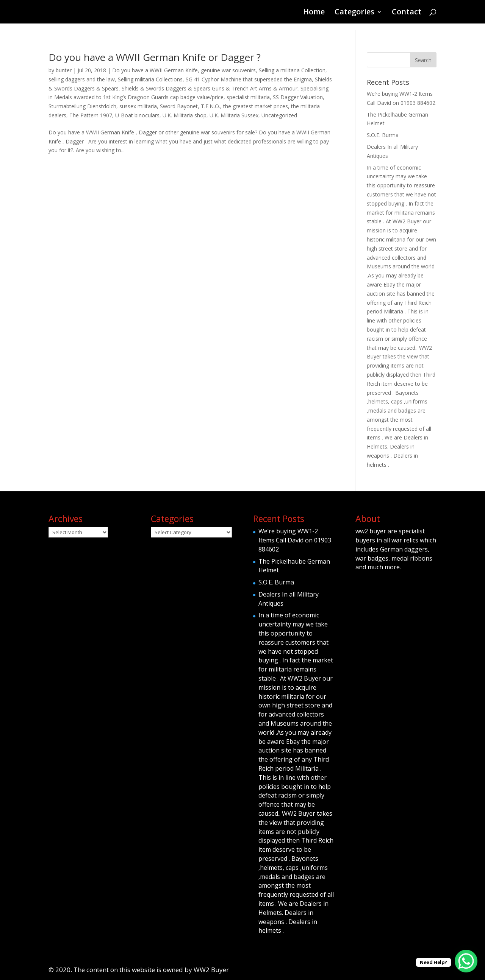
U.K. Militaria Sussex (234, 115)
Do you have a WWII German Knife (155, 70)
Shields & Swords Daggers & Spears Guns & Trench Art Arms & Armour (210, 88)
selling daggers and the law (82, 79)
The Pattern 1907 (91, 115)
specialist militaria (248, 97)
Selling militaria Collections (150, 79)
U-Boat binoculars (137, 115)
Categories (354, 13)
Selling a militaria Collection (292, 70)
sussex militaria (138, 106)
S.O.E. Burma (383, 135)
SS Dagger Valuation (298, 97)
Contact (407, 13)
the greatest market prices (256, 106)
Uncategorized (279, 115)
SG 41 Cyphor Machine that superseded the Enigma (249, 79)
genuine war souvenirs (228, 70)
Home (314, 13)
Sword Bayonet (179, 106)
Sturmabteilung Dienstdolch (82, 106)
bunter (64, 70)
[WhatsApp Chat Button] (466, 961)
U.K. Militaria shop (185, 115)
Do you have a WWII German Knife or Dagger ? (155, 57)
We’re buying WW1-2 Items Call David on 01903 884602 (295, 540)
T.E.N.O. (210, 106)
